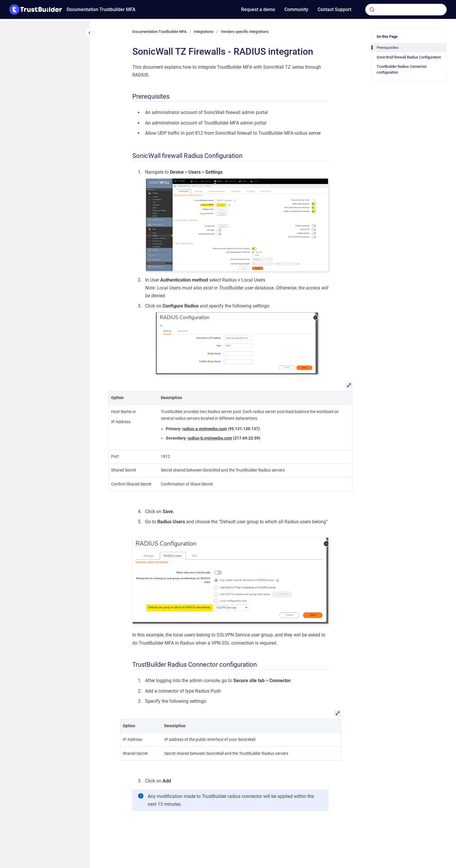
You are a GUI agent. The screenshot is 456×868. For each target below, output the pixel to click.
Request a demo (258, 9)
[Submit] (372, 10)
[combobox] (397, 10)
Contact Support (334, 9)
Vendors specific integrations (245, 32)
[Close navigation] (90, 33)
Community (296, 9)
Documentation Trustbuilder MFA (101, 9)
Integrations (204, 32)
